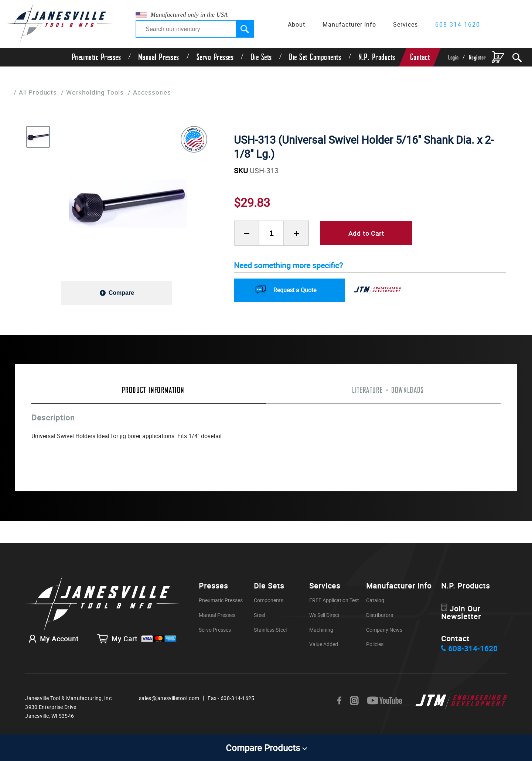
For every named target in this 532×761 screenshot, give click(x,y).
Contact (420, 57)
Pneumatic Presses (96, 57)
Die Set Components (315, 57)
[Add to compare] (117, 293)
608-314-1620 (458, 24)
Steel (259, 615)
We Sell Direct (324, 615)
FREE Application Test (334, 600)
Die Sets (261, 57)
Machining (321, 630)
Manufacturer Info (349, 24)
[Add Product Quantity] (296, 233)
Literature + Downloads (388, 390)
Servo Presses (215, 57)
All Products (38, 92)
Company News (384, 630)
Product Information (153, 390)
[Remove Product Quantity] (247, 233)
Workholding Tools (95, 92)
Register (477, 57)
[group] (128, 203)
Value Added (324, 644)
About (296, 24)
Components (269, 600)
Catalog (375, 600)
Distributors (380, 615)
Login (453, 57)
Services (405, 24)
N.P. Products (377, 57)
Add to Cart (366, 233)
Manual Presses (159, 57)
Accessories (152, 92)
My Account (52, 640)
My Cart (137, 640)
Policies (375, 644)
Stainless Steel (270, 630)
